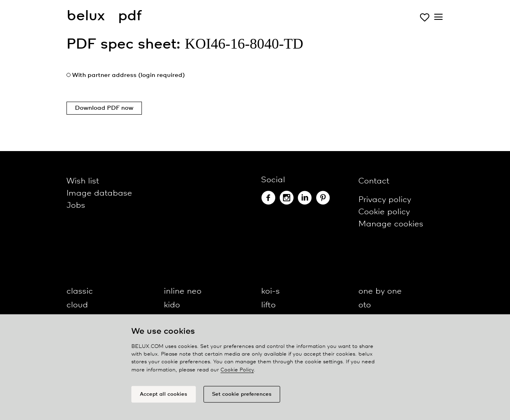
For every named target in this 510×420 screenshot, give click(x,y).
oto (365, 305)
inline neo (183, 291)
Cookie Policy (237, 372)
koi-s (270, 291)
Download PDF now (104, 108)
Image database (99, 193)
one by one (380, 291)
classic (80, 291)
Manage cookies (391, 224)
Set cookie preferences (242, 396)
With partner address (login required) (129, 75)
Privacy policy (385, 200)
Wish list (83, 181)
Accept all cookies (164, 396)
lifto (268, 305)
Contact (374, 181)
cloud (77, 305)
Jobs (76, 206)
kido (172, 305)
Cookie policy (384, 212)
